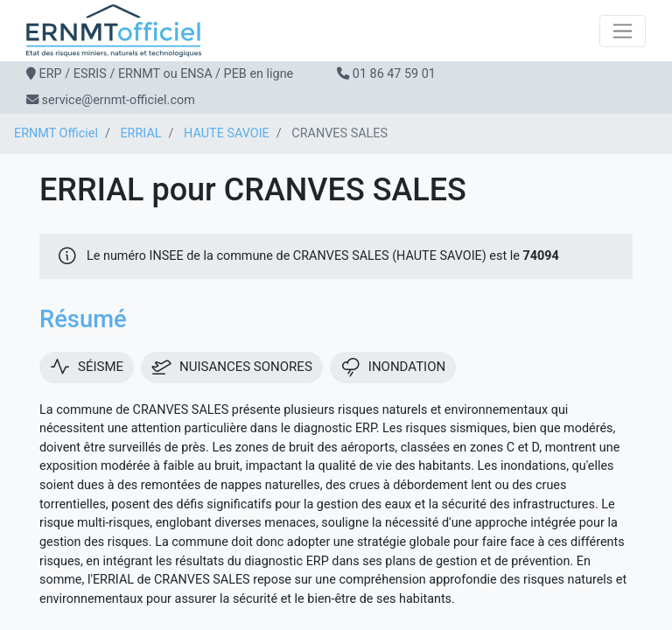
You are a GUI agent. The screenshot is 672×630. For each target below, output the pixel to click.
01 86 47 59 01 (394, 74)
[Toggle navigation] (623, 31)
